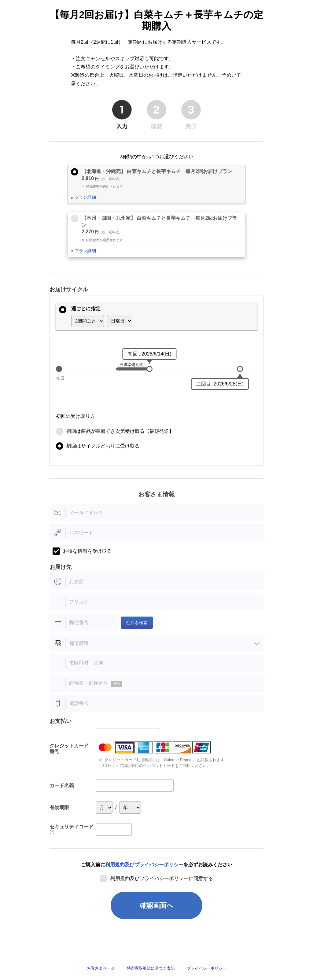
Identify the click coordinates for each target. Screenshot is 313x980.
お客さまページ (101, 968)
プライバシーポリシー (207, 968)
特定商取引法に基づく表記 (151, 968)
